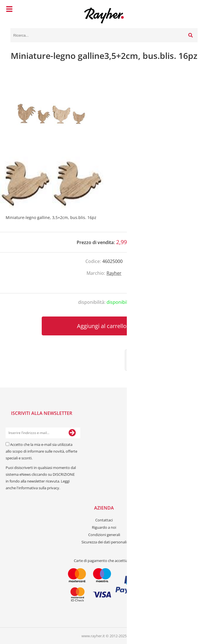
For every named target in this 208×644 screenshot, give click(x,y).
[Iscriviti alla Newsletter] (72, 433)
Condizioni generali (104, 535)
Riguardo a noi (104, 527)
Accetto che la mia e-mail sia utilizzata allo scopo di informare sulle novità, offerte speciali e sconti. (41, 451)
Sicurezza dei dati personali (104, 542)
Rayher (114, 273)
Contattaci (104, 520)
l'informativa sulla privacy (38, 488)
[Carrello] (192, 10)
